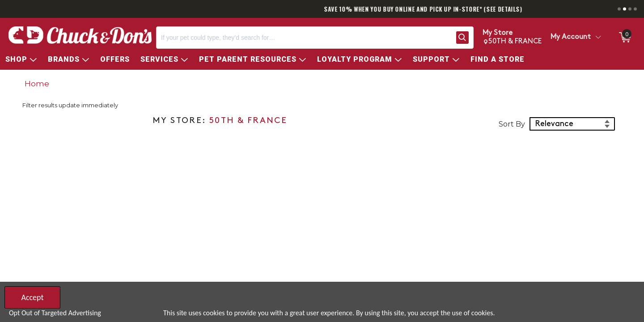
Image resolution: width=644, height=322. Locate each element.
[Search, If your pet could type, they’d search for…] (304, 38)
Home (37, 83)
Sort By (512, 124)
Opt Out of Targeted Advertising (55, 313)
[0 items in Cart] (624, 38)
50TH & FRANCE (248, 121)
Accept (32, 297)
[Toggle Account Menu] (598, 38)
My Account (571, 37)
